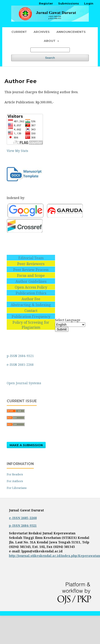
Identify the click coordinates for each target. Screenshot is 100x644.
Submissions (69, 3)
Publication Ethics (31, 293)
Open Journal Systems (24, 383)
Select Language (68, 320)
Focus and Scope (31, 276)
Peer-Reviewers (31, 264)
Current (19, 32)
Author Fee (31, 299)
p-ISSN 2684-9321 (21, 356)
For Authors (15, 481)
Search (50, 58)
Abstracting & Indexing (31, 305)
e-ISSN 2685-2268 (21, 365)
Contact (31, 311)
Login (89, 3)
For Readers (15, 474)
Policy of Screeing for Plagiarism (31, 325)
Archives (42, 32)
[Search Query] (50, 50)
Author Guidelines (31, 281)
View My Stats (17, 151)
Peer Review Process (31, 270)
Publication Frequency (31, 316)
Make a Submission (26, 445)
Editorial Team (31, 258)
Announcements (71, 32)
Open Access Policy (31, 287)
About (50, 41)
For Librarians (17, 488)
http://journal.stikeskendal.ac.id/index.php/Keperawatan (54, 556)
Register (46, 3)
